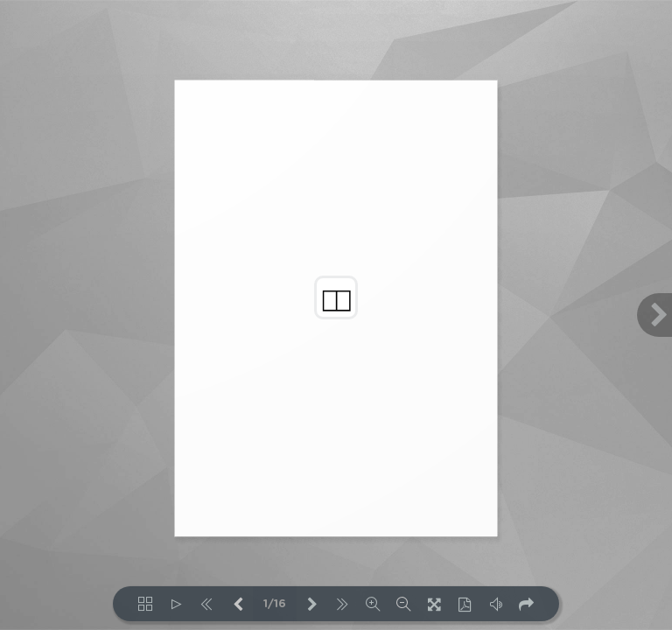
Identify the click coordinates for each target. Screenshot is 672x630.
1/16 (275, 604)
